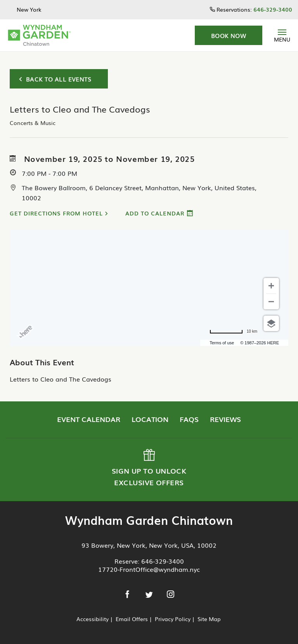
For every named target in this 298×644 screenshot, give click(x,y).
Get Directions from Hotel (56, 213)
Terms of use (222, 343)
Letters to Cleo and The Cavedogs (61, 379)
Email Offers (132, 619)
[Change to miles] (233, 332)
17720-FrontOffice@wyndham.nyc (149, 569)
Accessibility (93, 619)
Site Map (209, 619)
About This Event (42, 362)
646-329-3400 (163, 561)
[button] (229, 35)
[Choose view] (271, 323)
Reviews (225, 419)
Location (150, 419)
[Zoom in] (271, 286)
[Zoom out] (271, 302)
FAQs (189, 419)
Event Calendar (89, 419)
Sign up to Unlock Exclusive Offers (148, 468)
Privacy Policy (173, 619)
